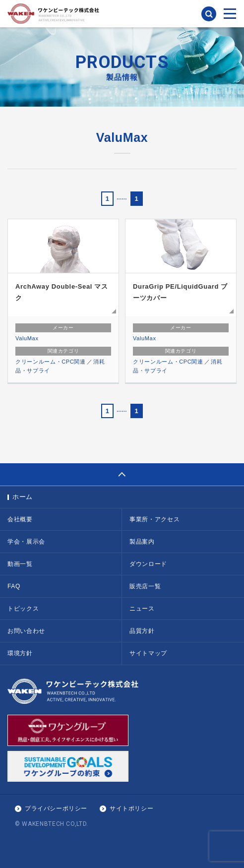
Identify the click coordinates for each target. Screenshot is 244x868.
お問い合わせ (26, 631)
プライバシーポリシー (56, 808)
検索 (209, 14)
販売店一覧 (145, 586)
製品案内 (142, 542)
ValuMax (27, 338)
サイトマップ (148, 653)
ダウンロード (148, 564)
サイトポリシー (131, 808)
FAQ (14, 586)
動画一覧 (20, 564)
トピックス (23, 609)
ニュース (142, 609)
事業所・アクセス (154, 519)
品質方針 (142, 631)
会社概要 (20, 519)
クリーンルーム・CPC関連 (51, 362)
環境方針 (20, 653)
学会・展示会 (26, 542)
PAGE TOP (122, 474)
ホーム (23, 497)
